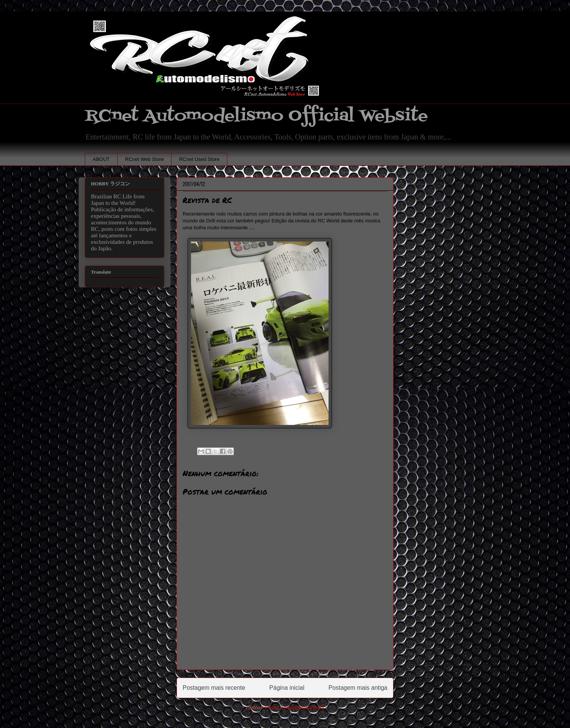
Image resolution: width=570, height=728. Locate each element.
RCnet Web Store (144, 159)
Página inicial (287, 688)
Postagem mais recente (214, 688)
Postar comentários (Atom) (295, 708)
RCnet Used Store (199, 159)
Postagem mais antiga (358, 688)
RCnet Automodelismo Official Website (256, 116)
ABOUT (101, 159)
